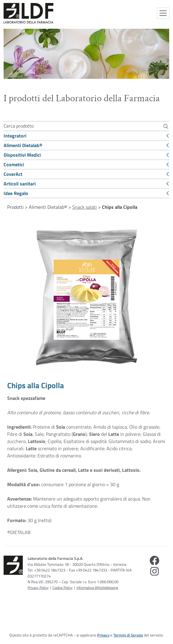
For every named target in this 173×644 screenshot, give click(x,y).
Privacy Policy (38, 588)
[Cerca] (166, 126)
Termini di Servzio (128, 635)
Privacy (103, 635)
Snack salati (85, 207)
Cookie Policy (63, 588)
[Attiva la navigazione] (163, 13)
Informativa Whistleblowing (97, 588)
